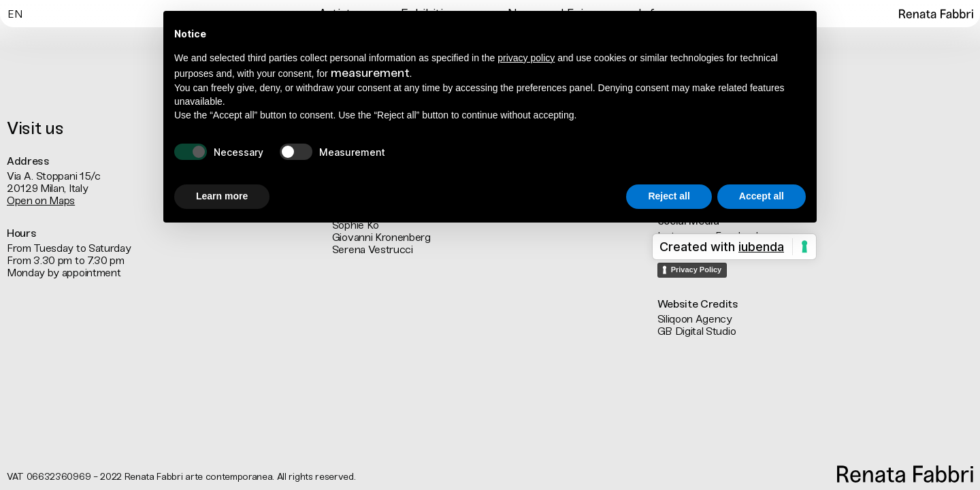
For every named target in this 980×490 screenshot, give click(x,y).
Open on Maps (41, 200)
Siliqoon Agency (695, 319)
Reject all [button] (669, 196)
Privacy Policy (697, 269)
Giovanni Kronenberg (381, 237)
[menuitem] (15, 13)
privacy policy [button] (526, 58)
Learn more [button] (222, 196)
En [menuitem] (15, 15)
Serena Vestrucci (373, 249)
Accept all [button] (762, 196)
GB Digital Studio (697, 331)
